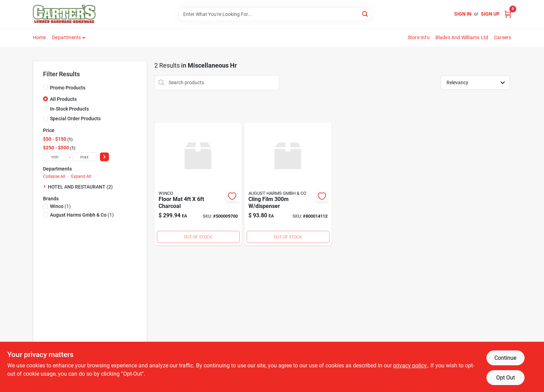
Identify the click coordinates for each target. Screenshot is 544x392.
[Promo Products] (45, 87)
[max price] (84, 157)
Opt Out (505, 378)
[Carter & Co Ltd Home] (64, 14)
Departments (66, 37)
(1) (60, 206)
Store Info (419, 37)
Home (40, 37)
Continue (505, 358)
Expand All (81, 176)
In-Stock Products (69, 109)
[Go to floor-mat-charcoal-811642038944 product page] (198, 184)
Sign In (463, 14)
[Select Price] (104, 157)
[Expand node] (45, 186)
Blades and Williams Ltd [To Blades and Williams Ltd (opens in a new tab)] (462, 37)
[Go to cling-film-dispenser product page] (288, 184)
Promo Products (68, 88)
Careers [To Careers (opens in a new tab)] (503, 37)
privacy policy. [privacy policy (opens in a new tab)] (410, 365)
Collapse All (54, 176)
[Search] (365, 14)
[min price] (55, 157)
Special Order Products (75, 119)
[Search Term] (275, 14)
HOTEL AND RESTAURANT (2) (80, 187)
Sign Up (490, 14)
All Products (63, 99)
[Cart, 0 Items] (508, 14)
